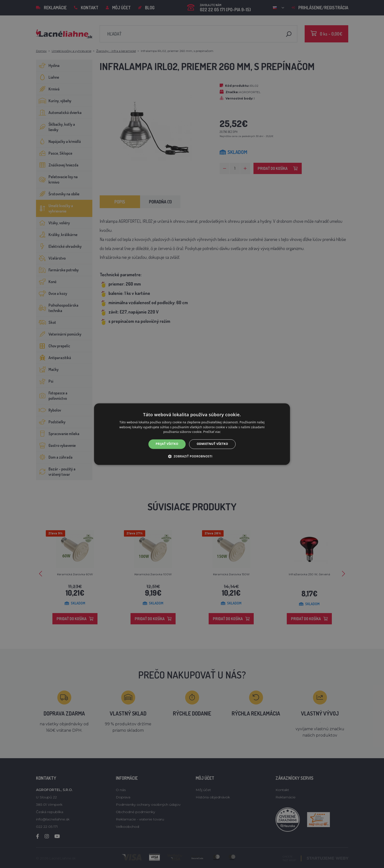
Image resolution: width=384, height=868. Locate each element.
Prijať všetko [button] (167, 444)
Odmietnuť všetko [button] (212, 444)
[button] (192, 456)
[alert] (192, 434)
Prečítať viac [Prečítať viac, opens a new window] (212, 432)
